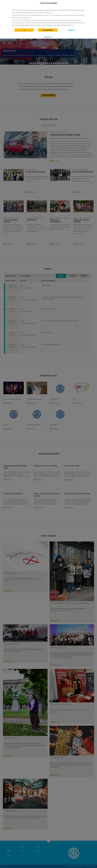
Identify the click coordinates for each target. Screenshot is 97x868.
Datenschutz (48, 37)
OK (24, 30)
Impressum (71, 30)
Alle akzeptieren (48, 30)
